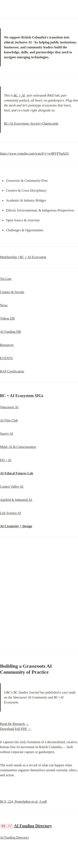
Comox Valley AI (12, 487)
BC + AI (19, 95)
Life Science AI (10, 513)
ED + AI (6, 460)
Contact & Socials (12, 292)
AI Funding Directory (33, 826)
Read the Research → (14, 724)
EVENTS (6, 358)
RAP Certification (12, 371)
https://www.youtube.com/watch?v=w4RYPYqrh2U (35, 153)
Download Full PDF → (16, 729)
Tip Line (6, 279)
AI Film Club (9, 420)
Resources (7, 345)
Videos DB (7, 318)
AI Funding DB (10, 332)
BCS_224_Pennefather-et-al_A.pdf (23, 802)
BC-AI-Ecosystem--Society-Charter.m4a (31, 124)
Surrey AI (7, 434)
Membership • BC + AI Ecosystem (23, 257)
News (4, 305)
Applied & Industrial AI (16, 500)
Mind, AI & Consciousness (18, 447)
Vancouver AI (9, 407)
